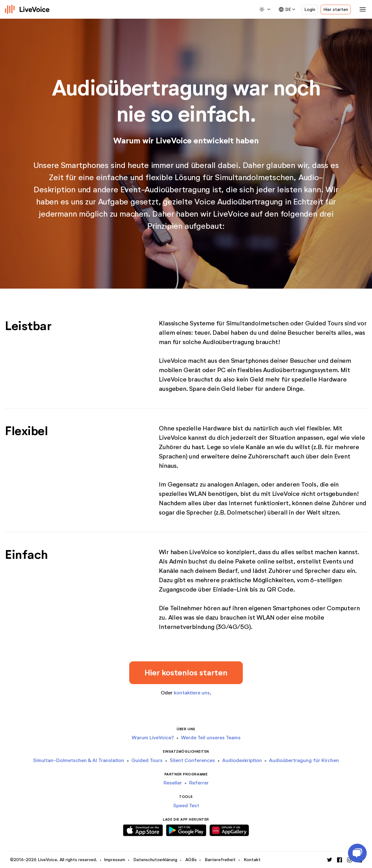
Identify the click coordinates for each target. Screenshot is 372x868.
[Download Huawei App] (229, 829)
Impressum (115, 860)
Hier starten (336, 10)
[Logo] (27, 9)
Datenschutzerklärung (155, 860)
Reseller (173, 783)
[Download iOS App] (143, 829)
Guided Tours (147, 760)
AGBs (191, 860)
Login (310, 10)
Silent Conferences (192, 760)
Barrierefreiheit (220, 860)
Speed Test (186, 806)
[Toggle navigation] (361, 9)
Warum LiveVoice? (153, 738)
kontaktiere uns (192, 693)
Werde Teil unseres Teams (211, 738)
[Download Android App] (186, 829)
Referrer (199, 783)
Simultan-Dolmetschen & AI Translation (79, 760)
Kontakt (252, 860)
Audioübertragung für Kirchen (304, 760)
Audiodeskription (242, 760)
